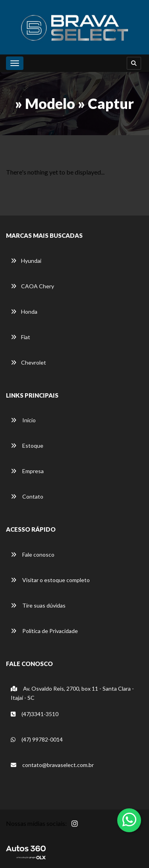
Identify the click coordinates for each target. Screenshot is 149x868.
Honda (24, 312)
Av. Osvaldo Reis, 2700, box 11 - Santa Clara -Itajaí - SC (72, 693)
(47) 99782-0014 (37, 739)
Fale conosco (33, 554)
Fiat (20, 337)
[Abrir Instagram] (81, 828)
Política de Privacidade (44, 631)
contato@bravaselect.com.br (52, 765)
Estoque (27, 446)
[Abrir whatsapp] (129, 819)
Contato (27, 496)
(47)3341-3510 (35, 714)
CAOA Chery (32, 286)
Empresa (27, 471)
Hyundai (26, 261)
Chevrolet (28, 362)
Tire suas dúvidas (38, 605)
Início (23, 420)
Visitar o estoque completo (50, 580)
